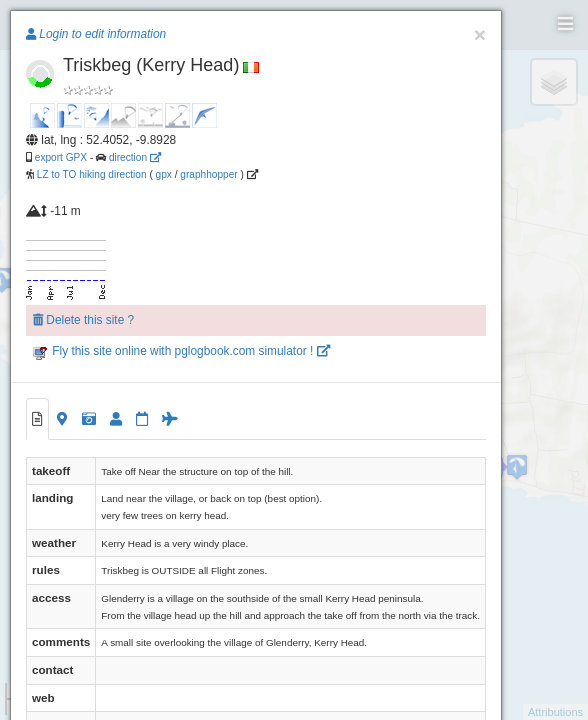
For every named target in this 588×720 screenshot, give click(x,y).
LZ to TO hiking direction (90, 174)
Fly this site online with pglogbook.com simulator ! (181, 351)
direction (135, 157)
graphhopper (208, 174)
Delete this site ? (83, 320)
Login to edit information (96, 34)
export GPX (61, 157)
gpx (164, 174)
